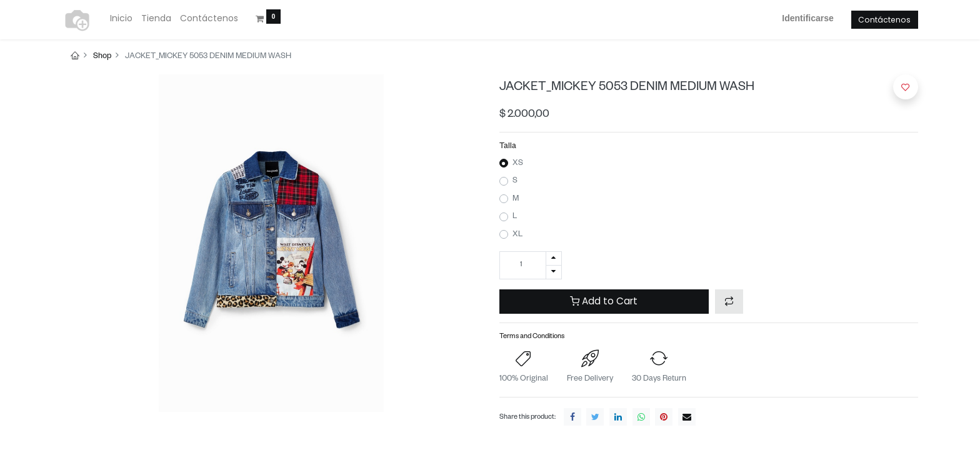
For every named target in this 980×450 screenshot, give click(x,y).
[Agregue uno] (554, 258)
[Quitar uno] (554, 272)
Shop (102, 57)
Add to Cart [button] (604, 301)
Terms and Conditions (532, 337)
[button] (729, 302)
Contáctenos (884, 20)
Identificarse (807, 18)
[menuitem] (121, 19)
